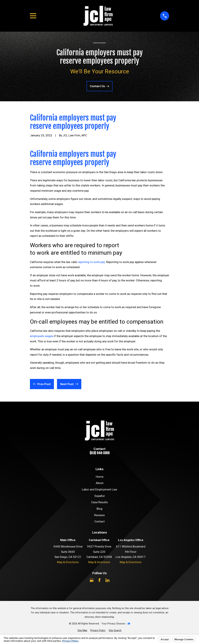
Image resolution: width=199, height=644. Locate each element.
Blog (99, 509)
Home (100, 477)
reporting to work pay (91, 262)
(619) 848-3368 (100, 453)
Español (100, 496)
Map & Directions (68, 562)
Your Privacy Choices (116, 624)
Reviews (99, 515)
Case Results (99, 502)
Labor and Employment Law (99, 489)
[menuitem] (82, 631)
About (100, 483)
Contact (99, 521)
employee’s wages (42, 336)
